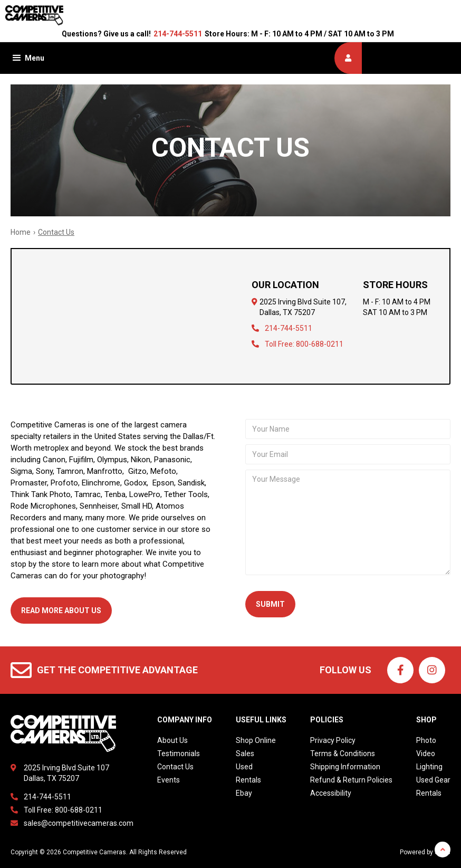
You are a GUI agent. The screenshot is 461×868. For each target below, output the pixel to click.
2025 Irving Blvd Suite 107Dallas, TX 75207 (66, 773)
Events (169, 780)
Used (244, 767)
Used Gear (433, 780)
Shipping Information (345, 767)
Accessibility (331, 793)
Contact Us (175, 767)
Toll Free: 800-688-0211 (304, 344)
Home (21, 232)
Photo (426, 740)
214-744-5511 (178, 34)
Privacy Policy (333, 740)
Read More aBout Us (61, 611)
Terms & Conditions (343, 753)
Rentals (248, 780)
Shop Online (256, 740)
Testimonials (179, 753)
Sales (245, 753)
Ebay (244, 793)
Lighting (429, 767)
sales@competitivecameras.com (79, 823)
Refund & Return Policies (351, 780)
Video (426, 753)
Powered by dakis (425, 852)
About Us (172, 740)
